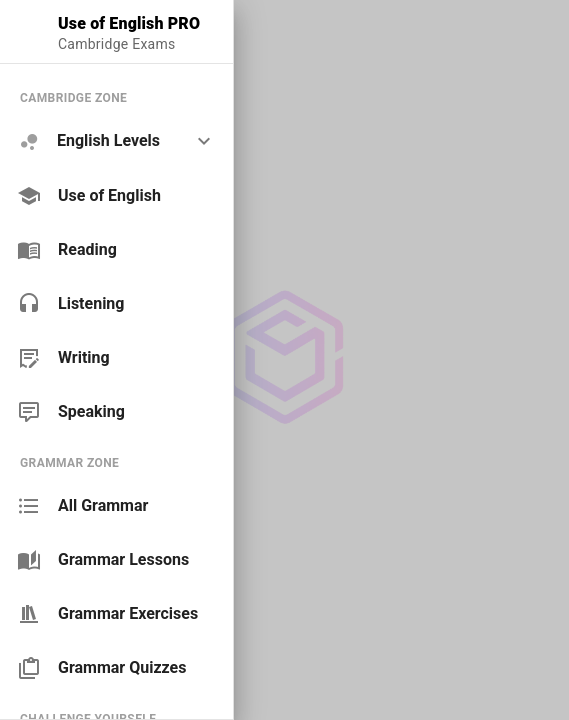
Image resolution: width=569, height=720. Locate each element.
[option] (116, 141)
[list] (116, 254)
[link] (116, 196)
